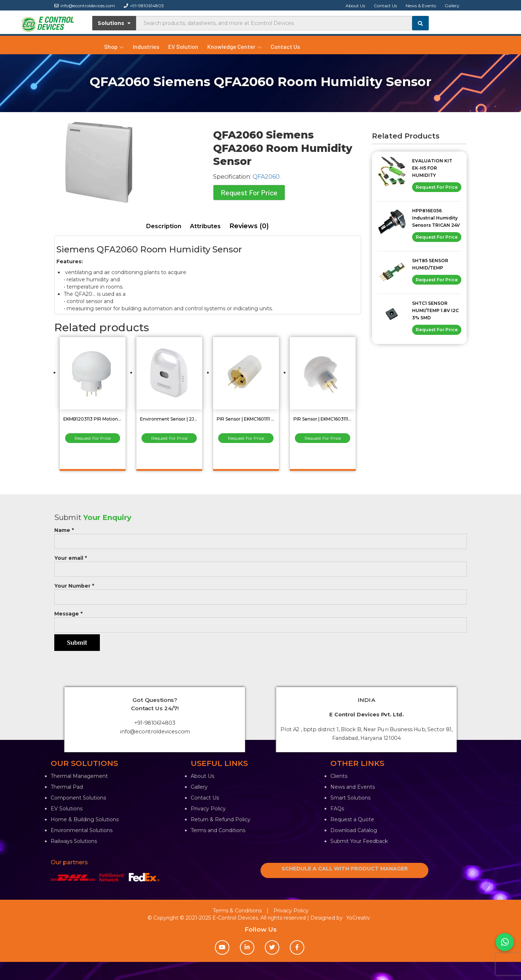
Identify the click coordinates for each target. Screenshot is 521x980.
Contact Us (385, 6)
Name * (260, 536)
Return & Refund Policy (221, 819)
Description (164, 226)
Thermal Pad (67, 787)
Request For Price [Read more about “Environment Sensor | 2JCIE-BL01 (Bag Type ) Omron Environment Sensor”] (169, 438)
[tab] (164, 227)
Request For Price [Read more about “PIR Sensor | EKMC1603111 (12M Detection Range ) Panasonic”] (323, 438)
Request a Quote (352, 819)
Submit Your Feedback (359, 841)
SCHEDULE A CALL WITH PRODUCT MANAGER (345, 869)
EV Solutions (67, 809)
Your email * (260, 564)
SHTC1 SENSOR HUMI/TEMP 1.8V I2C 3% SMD (435, 310)
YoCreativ (358, 918)
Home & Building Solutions (85, 819)
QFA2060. (267, 177)
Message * (260, 619)
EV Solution (183, 46)
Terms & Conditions (237, 911)
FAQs (337, 809)
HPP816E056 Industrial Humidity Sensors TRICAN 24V (436, 218)
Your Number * (260, 591)
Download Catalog (354, 830)
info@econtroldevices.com (85, 6)
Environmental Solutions (82, 830)
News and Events (353, 787)
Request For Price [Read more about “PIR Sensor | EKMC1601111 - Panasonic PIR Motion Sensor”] (246, 438)
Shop (114, 46)
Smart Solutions (350, 798)
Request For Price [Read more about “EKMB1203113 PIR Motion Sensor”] (93, 438)
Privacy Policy (208, 809)
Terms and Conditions (218, 830)
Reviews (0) (249, 226)
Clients (339, 776)
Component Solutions (78, 798)
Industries (146, 46)
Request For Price (249, 192)
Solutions (114, 23)
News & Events (421, 6)
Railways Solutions (74, 841)
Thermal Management (79, 776)
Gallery (452, 6)
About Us (355, 6)
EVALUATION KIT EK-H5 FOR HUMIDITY (432, 168)
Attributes (205, 226)
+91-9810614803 (144, 6)
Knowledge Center (234, 46)
